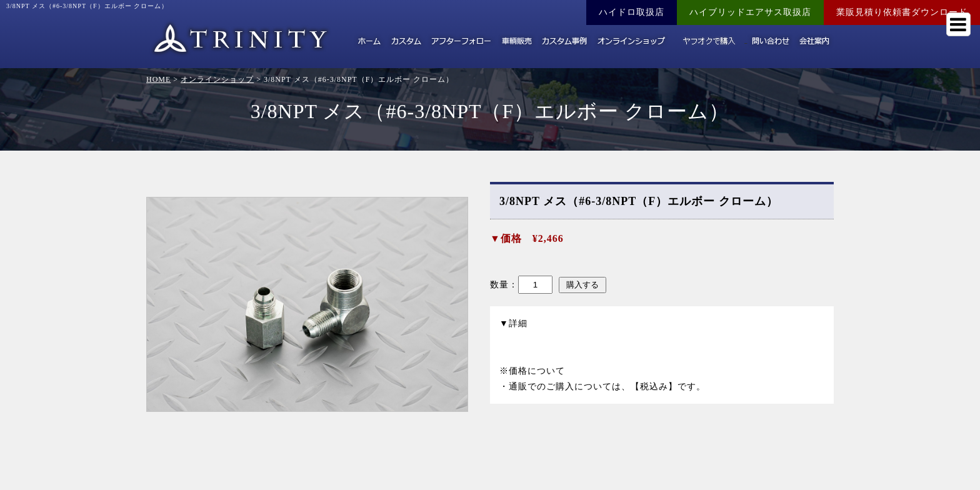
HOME (158, 79)
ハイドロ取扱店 (632, 12)
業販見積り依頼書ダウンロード (902, 12)
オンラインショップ (217, 79)
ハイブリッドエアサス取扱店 (750, 12)
